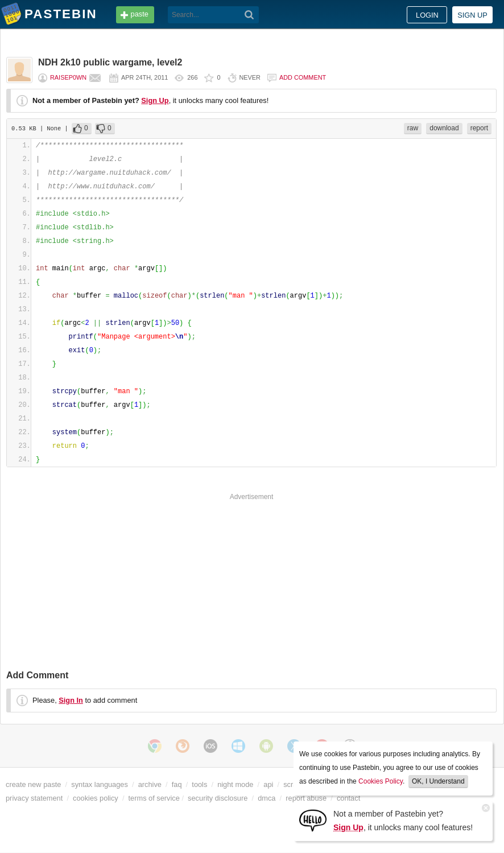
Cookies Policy (381, 781)
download (444, 128)
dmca (267, 798)
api (268, 784)
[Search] (249, 15)
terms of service (154, 798)
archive (150, 784)
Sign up (472, 15)
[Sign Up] (313, 820)
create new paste (33, 784)
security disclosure (218, 798)
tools (199, 784)
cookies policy (96, 798)
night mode (235, 784)
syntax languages (100, 784)
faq (177, 784)
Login (427, 15)
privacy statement (34, 798)
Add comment (303, 77)
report (479, 128)
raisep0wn (68, 77)
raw (413, 128)
